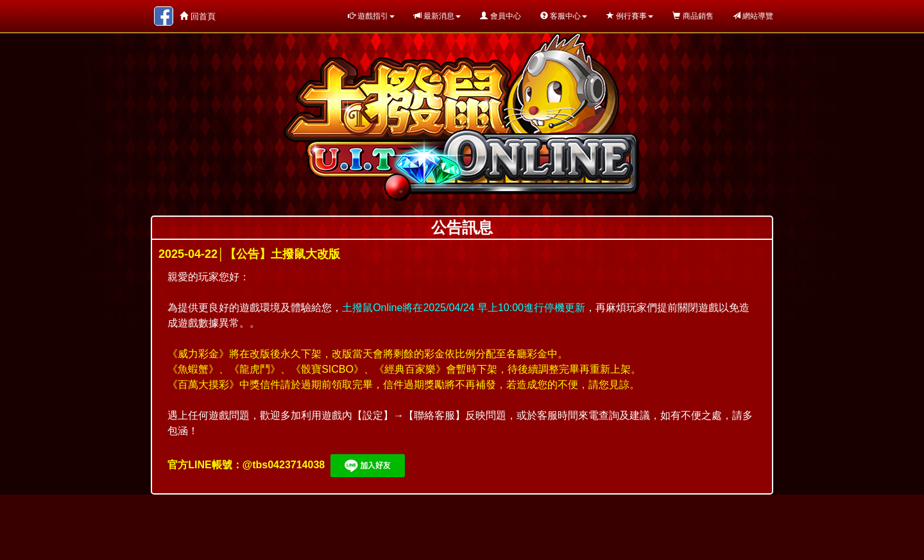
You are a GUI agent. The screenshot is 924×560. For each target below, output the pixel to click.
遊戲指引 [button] (371, 16)
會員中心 (500, 16)
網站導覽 (753, 16)
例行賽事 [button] (630, 16)
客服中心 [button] (564, 16)
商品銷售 (693, 16)
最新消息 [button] (437, 16)
